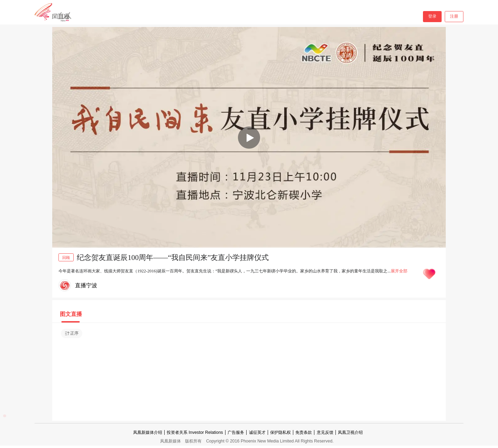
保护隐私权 (280, 432)
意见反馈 (325, 432)
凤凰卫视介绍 (350, 432)
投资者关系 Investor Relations (195, 432)
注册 (454, 16)
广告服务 (236, 432)
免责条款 (304, 432)
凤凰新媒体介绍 (148, 432)
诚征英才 (257, 432)
